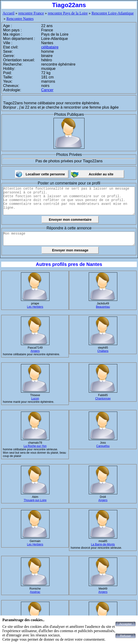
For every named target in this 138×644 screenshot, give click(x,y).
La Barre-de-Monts (103, 544)
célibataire (50, 47)
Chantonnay (103, 399)
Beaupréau (103, 307)
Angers (35, 351)
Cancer (47, 90)
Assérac (35, 592)
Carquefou (103, 446)
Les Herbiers (35, 307)
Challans (103, 351)
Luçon (35, 399)
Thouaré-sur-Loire (35, 500)
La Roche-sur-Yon (35, 446)
